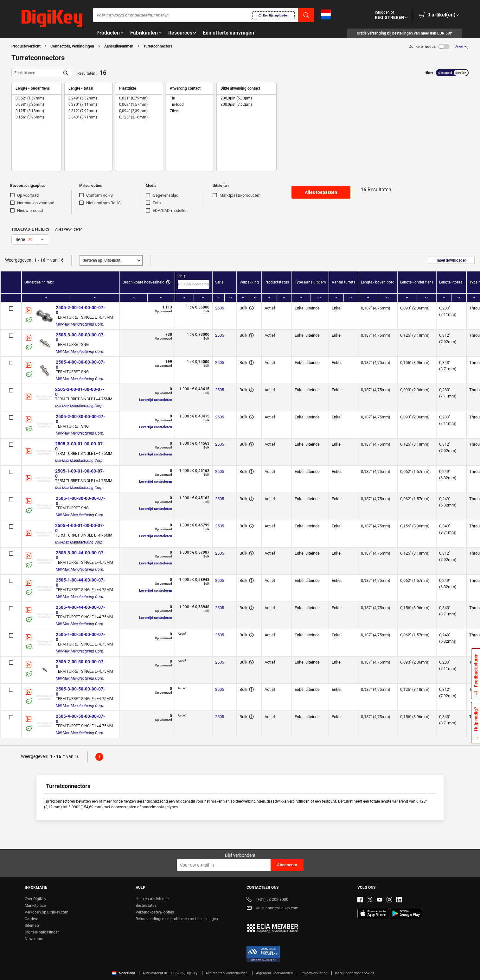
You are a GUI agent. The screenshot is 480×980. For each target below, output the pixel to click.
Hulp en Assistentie (152, 899)
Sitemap (32, 926)
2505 (220, 308)
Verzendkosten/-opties (155, 912)
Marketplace (35, 906)
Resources (180, 33)
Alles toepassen (321, 192)
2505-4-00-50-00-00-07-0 (80, 719)
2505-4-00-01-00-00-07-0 (80, 528)
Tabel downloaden (451, 260)
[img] (52, 19)
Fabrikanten (144, 33)
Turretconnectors (158, 46)
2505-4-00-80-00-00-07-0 (80, 365)
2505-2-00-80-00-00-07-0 (80, 419)
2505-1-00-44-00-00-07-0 (80, 582)
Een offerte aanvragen (228, 33)
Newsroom (34, 939)
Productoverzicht (26, 46)
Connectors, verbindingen (72, 46)
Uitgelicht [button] (102, 260)
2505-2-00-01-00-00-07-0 (80, 392)
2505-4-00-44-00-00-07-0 (80, 610)
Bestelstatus (146, 906)
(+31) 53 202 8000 (267, 900)
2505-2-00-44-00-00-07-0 (80, 310)
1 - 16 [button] (40, 260)
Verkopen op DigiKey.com (47, 912)
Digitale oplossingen (42, 932)
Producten (108, 33)
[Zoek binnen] (37, 73)
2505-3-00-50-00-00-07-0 (80, 691)
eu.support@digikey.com (272, 909)
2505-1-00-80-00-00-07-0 (80, 501)
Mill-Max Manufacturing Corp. (80, 324)
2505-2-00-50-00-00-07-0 (80, 664)
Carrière (31, 919)
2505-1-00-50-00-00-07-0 (80, 637)
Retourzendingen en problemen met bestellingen (177, 919)
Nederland (124, 973)
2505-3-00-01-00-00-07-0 (80, 446)
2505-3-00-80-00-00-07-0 (80, 337)
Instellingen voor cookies (355, 973)
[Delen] (462, 46)
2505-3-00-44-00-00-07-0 (80, 555)
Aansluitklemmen (119, 46)
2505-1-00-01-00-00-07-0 (80, 474)
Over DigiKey (35, 899)
